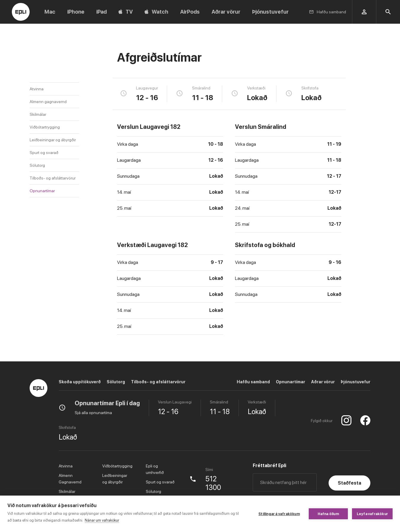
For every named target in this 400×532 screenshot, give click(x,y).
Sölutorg (37, 165)
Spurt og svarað (44, 153)
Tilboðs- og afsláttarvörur (53, 178)
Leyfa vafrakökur (372, 514)
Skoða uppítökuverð (80, 382)
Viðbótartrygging (45, 127)
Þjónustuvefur (356, 382)
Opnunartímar (42, 191)
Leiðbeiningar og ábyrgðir (53, 140)
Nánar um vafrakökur (102, 520)
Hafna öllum (328, 514)
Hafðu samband (253, 382)
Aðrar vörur (323, 382)
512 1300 (213, 483)
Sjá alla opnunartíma (93, 413)
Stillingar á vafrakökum (279, 514)
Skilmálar (38, 114)
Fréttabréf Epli (269, 465)
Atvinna (37, 89)
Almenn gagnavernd (48, 102)
